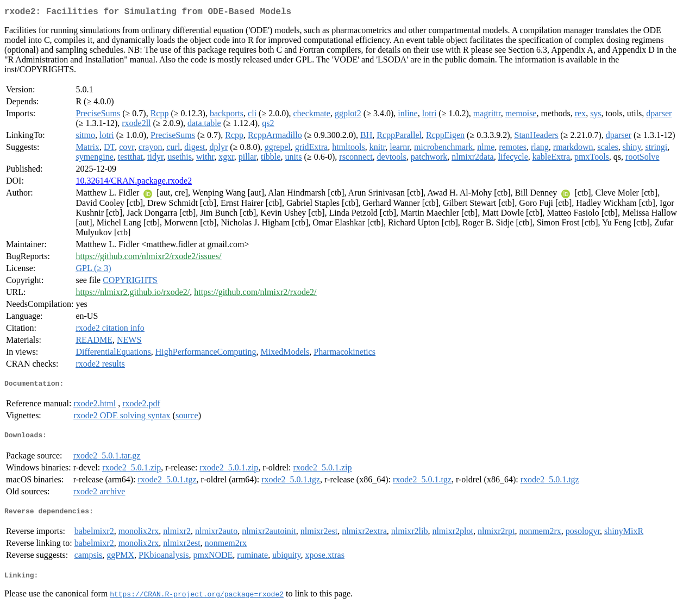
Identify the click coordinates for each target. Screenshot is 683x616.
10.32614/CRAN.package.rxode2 (134, 183)
